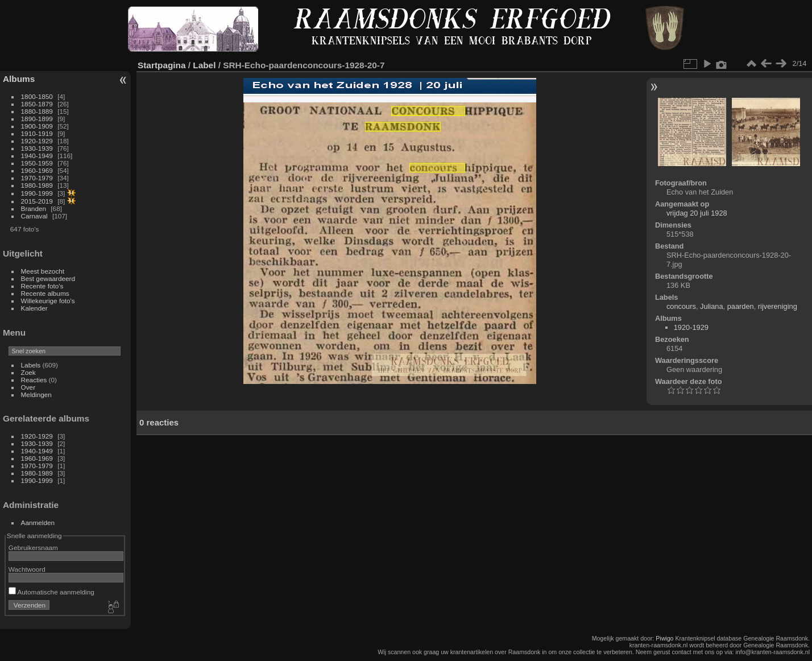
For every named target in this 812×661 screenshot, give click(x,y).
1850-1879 (37, 104)
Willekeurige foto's (48, 301)
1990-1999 (37, 193)
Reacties (34, 380)
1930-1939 (37, 148)
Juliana (712, 306)
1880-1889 (37, 111)
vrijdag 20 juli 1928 (697, 213)
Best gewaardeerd (48, 278)
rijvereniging (778, 306)
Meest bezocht (43, 271)
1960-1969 (37, 170)
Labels (31, 365)
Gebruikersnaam (33, 548)
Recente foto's (42, 286)
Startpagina (162, 65)
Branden (34, 208)
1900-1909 (37, 126)
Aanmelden (38, 522)
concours (681, 306)
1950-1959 (37, 163)
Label (204, 65)
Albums (19, 79)
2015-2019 (37, 201)
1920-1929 (37, 141)
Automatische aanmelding (51, 592)
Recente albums (45, 293)
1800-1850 (37, 96)
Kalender (34, 308)
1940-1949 (37, 156)
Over (28, 387)
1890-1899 (37, 119)
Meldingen (36, 394)
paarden (741, 306)
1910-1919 (37, 133)
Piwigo (664, 638)
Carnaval (34, 216)
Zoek (28, 372)
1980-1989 (37, 185)
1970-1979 (37, 178)
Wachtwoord (27, 569)
